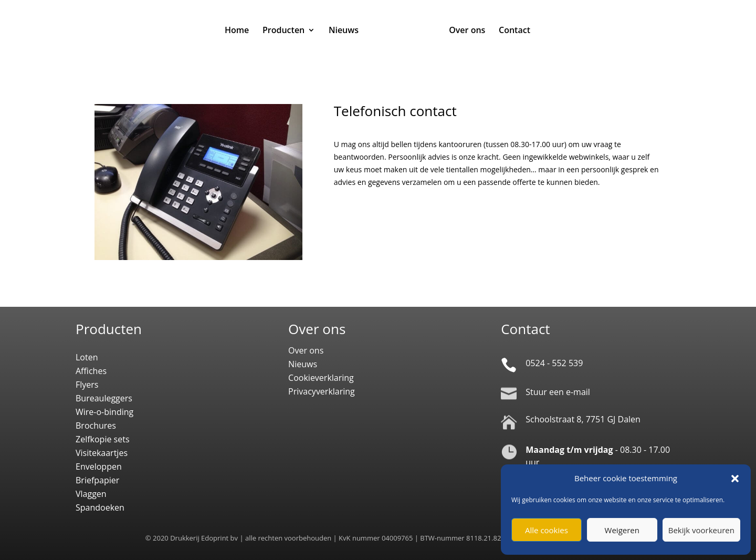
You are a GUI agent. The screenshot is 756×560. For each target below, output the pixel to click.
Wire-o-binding (104, 412)
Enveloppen (99, 466)
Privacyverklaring (322, 391)
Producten (283, 31)
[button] (735, 479)
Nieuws (344, 31)
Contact (514, 31)
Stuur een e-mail (558, 392)
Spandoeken (100, 507)
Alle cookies (547, 530)
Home (237, 31)
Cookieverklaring (321, 378)
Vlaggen (91, 494)
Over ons (467, 31)
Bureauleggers (104, 398)
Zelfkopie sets (103, 439)
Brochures (96, 426)
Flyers (87, 385)
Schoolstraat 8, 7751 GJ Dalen (583, 419)
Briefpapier (97, 480)
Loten (87, 357)
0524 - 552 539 (554, 363)
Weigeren (622, 530)
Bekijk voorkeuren (701, 530)
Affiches (91, 371)
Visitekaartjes (102, 453)
